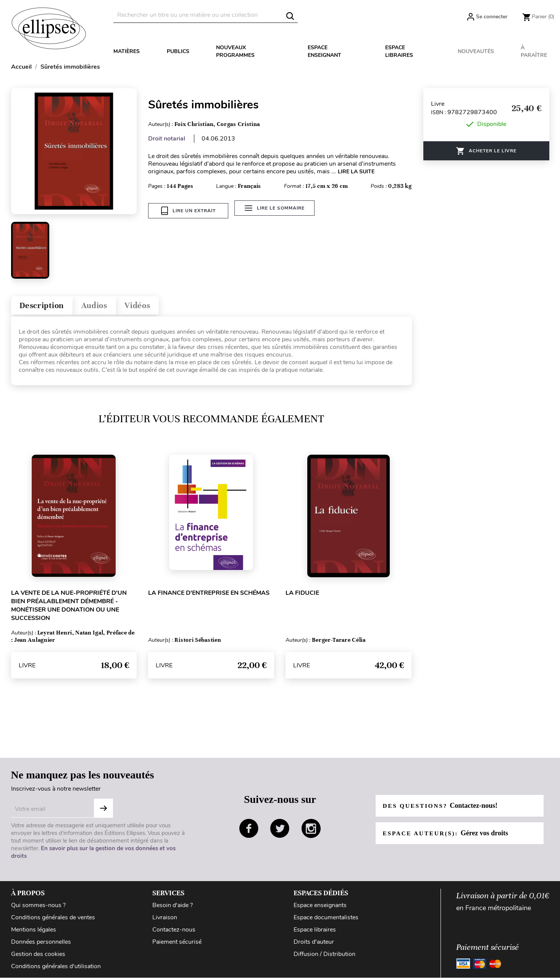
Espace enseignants (320, 907)
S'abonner (103, 810)
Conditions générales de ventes (53, 920)
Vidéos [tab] (149, 306)
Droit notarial (167, 139)
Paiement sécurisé (177, 944)
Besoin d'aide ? (173, 907)
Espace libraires (399, 51)
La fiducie (302, 595)
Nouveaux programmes (235, 51)
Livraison (165, 920)
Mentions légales (34, 932)
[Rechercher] (206, 15)
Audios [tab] (102, 306)
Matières (127, 51)
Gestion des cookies (38, 956)
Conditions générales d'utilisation (56, 969)
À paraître (534, 51)
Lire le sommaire (276, 211)
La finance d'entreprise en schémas (209, 595)
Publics (178, 51)
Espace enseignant (324, 51)
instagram (311, 830)
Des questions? (441, 808)
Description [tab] (45, 306)
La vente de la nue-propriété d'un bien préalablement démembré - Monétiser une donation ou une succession (69, 608)
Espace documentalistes (326, 920)
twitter (280, 830)
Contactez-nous (174, 932)
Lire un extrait (188, 211)
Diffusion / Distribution (324, 956)
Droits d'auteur (314, 944)
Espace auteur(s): (447, 835)
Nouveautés (476, 51)
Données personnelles (41, 944)
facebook (249, 830)
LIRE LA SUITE (356, 172)
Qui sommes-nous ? (38, 907)
